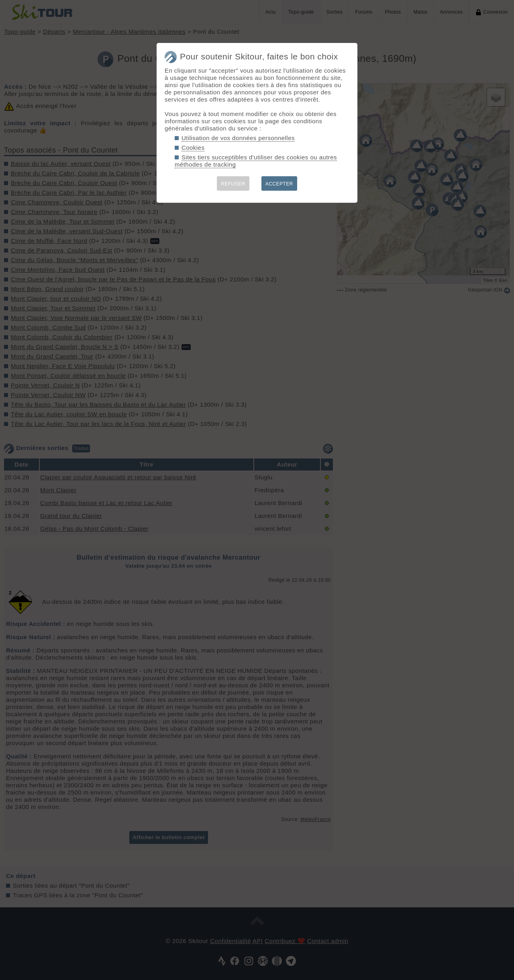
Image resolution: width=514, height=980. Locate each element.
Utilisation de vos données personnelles (238, 138)
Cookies (193, 148)
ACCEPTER (279, 184)
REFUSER (233, 184)
